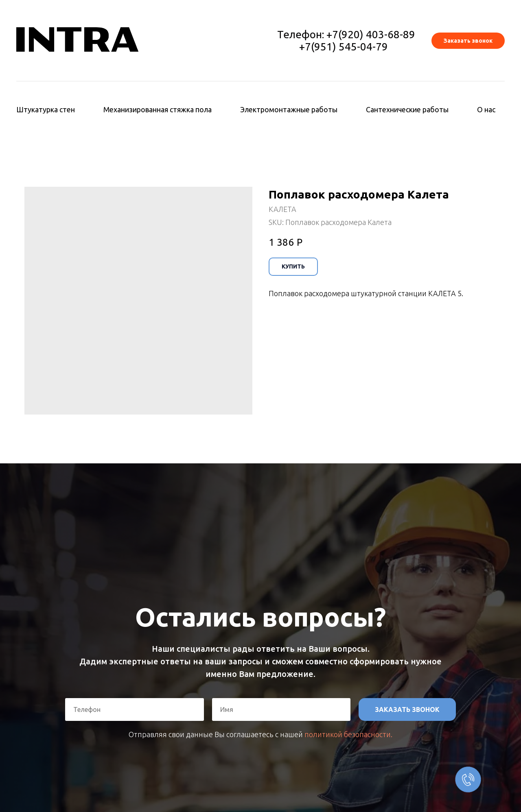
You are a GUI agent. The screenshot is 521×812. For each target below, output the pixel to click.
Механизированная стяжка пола (158, 109)
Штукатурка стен (46, 109)
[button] (468, 41)
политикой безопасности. (348, 734)
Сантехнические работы (407, 109)
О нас (486, 109)
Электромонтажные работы (289, 109)
